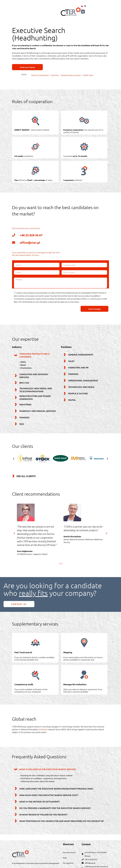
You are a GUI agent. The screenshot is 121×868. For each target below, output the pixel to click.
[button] (107, 12)
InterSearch (43, 729)
